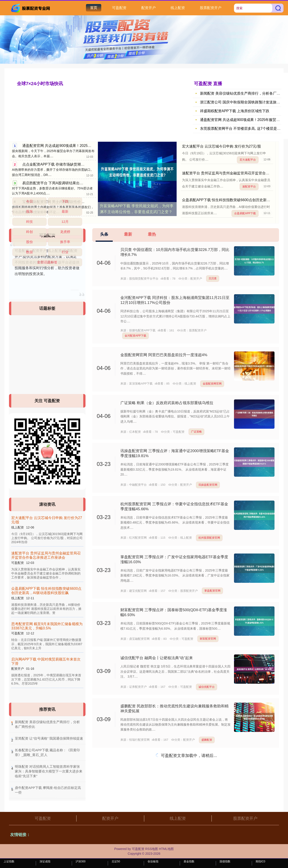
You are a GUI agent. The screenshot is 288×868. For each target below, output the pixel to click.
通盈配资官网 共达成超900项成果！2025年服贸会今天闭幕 (69, 146)
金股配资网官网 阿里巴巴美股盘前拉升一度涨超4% (164, 355)
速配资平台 (249, 187)
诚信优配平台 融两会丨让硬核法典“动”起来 (157, 658)
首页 (94, 8)
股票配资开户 (211, 8)
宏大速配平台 (248, 160)
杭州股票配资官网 (209, 538)
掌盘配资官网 (212, 591)
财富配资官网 (208, 639)
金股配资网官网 (212, 384)
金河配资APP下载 (135, 336)
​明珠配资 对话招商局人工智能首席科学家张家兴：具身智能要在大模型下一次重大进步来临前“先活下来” (49, 771)
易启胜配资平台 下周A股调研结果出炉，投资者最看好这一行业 (73, 183)
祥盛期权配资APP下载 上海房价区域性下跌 (235, 111)
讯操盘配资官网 (208, 485)
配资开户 (148, 8)
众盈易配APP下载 (245, 213)
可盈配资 (119, 8)
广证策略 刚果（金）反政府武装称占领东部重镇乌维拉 (167, 403)
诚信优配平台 (207, 687)
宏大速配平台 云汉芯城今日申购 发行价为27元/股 (222, 146)
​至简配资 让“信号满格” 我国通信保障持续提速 (49, 738)
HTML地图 (166, 849)
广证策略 (196, 432)
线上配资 (178, 8)
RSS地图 (152, 849)
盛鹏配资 (207, 740)
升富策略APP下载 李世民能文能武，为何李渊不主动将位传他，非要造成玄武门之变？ (137, 209)
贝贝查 (213, 278)
